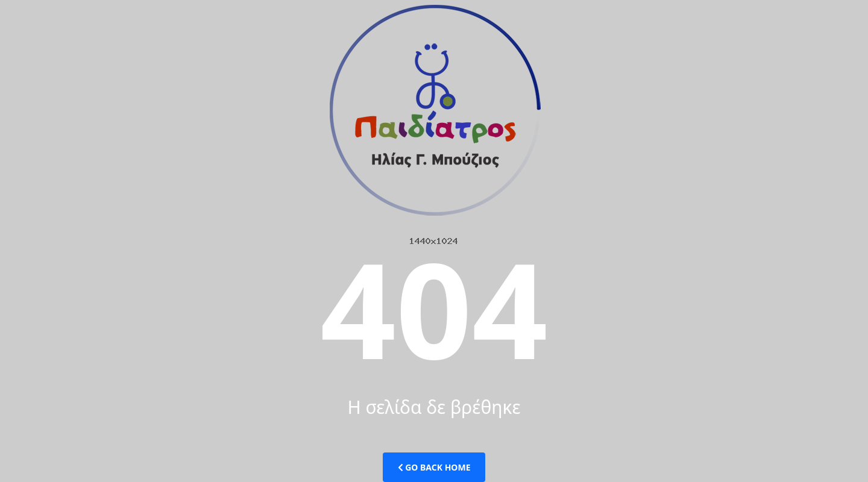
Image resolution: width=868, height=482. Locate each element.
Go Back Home (434, 467)
